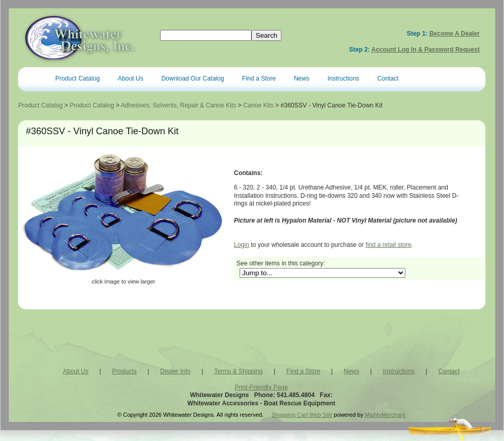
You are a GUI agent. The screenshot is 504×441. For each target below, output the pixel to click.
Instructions (343, 78)
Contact (388, 78)
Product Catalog (77, 78)
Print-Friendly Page (262, 387)
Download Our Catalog (192, 78)
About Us (130, 78)
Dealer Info (175, 371)
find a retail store (389, 245)
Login (241, 245)
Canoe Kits (258, 105)
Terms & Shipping (239, 371)
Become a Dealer (454, 34)
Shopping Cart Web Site (302, 415)
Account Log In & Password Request (426, 50)
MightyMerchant (385, 415)
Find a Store (259, 78)
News (302, 78)
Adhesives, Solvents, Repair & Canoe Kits (178, 105)
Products (124, 371)
